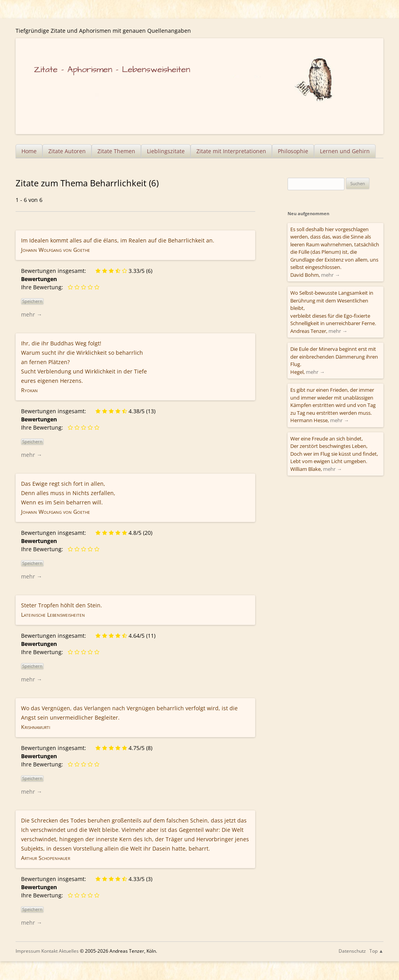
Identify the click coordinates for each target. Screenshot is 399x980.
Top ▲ (376, 951)
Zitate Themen (116, 151)
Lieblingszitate (166, 151)
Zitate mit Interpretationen (231, 151)
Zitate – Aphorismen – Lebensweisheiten (112, 70)
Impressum (28, 951)
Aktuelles (69, 951)
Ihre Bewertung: (44, 287)
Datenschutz (352, 951)
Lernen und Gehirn (345, 151)
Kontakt (49, 951)
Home (29, 151)
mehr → (32, 314)
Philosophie (293, 151)
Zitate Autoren (67, 151)
